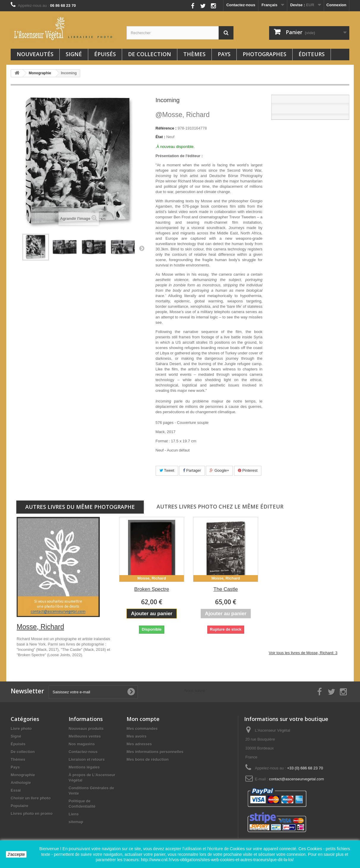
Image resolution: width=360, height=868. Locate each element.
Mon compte (143, 719)
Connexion (336, 5)
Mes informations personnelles (155, 752)
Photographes (265, 54)
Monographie (23, 775)
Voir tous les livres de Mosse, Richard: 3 (303, 653)
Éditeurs (312, 54)
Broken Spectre (152, 589)
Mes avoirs (136, 736)
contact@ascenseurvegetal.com (297, 779)
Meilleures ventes (85, 736)
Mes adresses (139, 744)
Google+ (219, 470)
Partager (192, 470)
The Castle (226, 589)
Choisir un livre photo (31, 798)
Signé (74, 54)
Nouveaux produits (86, 729)
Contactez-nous (241, 5)
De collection (150, 54)
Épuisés (105, 54)
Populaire (19, 806)
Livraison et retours (87, 759)
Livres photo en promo (32, 813)
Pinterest (248, 470)
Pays (224, 54)
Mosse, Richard (183, 115)
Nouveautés (35, 54)
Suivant (142, 248)
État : (161, 137)
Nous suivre (177, 4)
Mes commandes (142, 729)
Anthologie (21, 783)
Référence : (166, 128)
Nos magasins (82, 744)
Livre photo (21, 729)
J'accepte (16, 854)
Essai (16, 790)
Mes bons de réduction (148, 759)
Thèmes (194, 54)
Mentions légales (84, 767)
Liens (74, 814)
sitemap (76, 822)
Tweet (167, 470)
